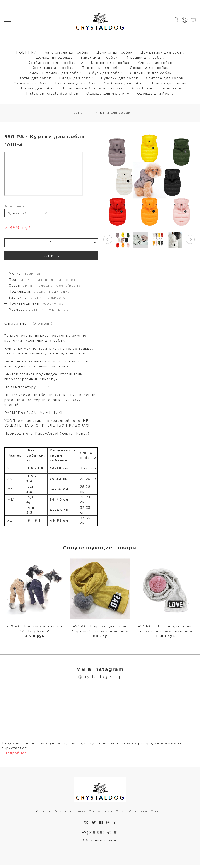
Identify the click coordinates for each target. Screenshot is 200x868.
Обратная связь (70, 814)
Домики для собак (115, 54)
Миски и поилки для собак (55, 74)
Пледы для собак (76, 79)
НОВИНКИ (26, 54)
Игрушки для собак (145, 59)
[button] (108, 242)
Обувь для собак (106, 74)
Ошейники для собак (151, 74)
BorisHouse (142, 90)
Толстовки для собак (75, 84)
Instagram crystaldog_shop (52, 95)
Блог (121, 814)
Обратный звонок (100, 843)
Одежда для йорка (156, 95)
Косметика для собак (53, 69)
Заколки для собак (99, 59)
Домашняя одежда (55, 59)
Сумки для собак (30, 84)
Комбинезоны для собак (52, 64)
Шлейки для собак (37, 90)
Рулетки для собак (120, 79)
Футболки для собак (124, 84)
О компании (101, 814)
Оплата (158, 814)
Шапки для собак (169, 84)
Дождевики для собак (162, 54)
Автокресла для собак (67, 54)
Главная (77, 115)
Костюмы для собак (110, 64)
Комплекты (171, 90)
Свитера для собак (165, 79)
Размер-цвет (14, 209)
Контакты (138, 814)
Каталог (43, 814)
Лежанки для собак (149, 69)
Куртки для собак (155, 64)
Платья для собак (34, 79)
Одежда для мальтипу (108, 95)
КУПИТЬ (51, 258)
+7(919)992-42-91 (100, 835)
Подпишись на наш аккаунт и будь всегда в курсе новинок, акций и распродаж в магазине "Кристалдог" (92, 748)
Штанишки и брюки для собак (93, 90)
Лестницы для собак (102, 69)
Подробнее (16, 756)
